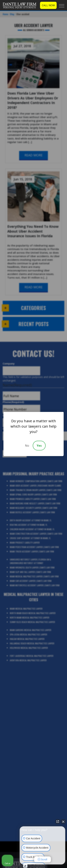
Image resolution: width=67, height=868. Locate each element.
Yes (39, 446)
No (27, 446)
